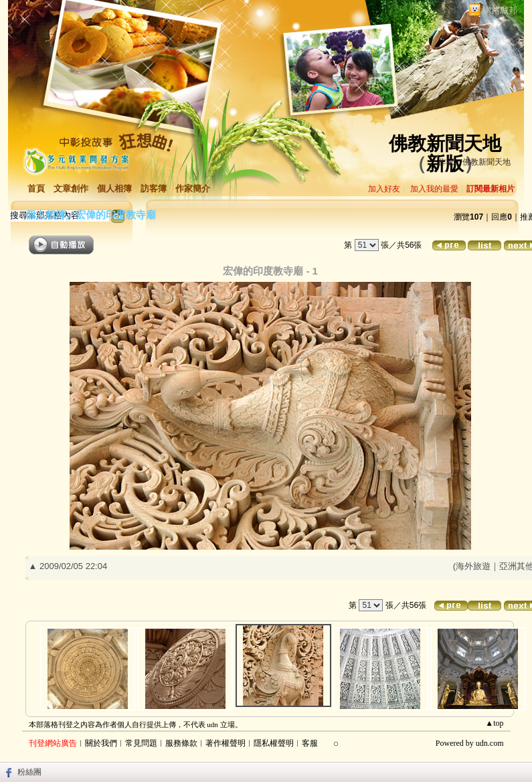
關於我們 (101, 743)
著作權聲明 (226, 743)
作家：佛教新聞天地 (474, 162)
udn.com (490, 743)
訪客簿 (154, 188)
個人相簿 (114, 188)
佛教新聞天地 (445, 144)
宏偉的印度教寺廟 (116, 215)
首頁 (36, 188)
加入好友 (384, 189)
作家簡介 (193, 188)
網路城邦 (500, 10)
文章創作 (71, 188)
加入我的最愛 (434, 189)
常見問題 (141, 743)
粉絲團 (29, 772)
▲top (494, 723)
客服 (310, 743)
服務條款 (181, 743)
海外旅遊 (473, 566)
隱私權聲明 (274, 743)
